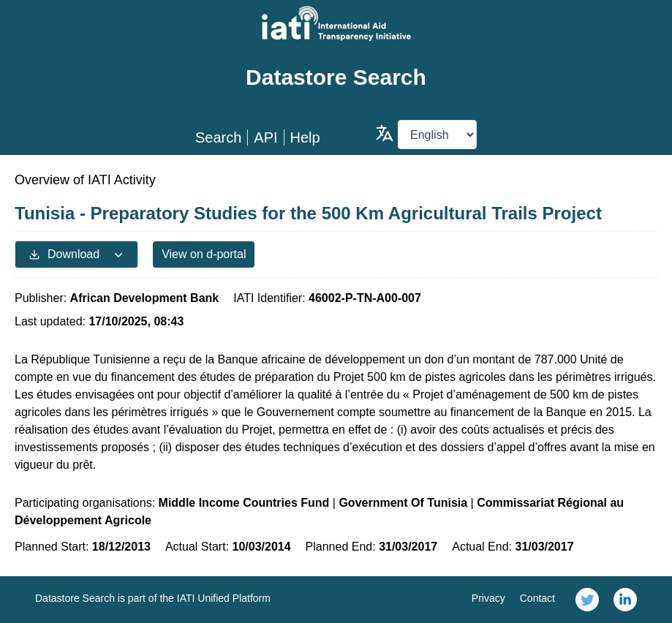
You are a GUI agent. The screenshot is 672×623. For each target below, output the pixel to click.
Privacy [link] (488, 598)
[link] (587, 600)
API (265, 137)
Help (305, 137)
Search (218, 137)
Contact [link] (537, 598)
